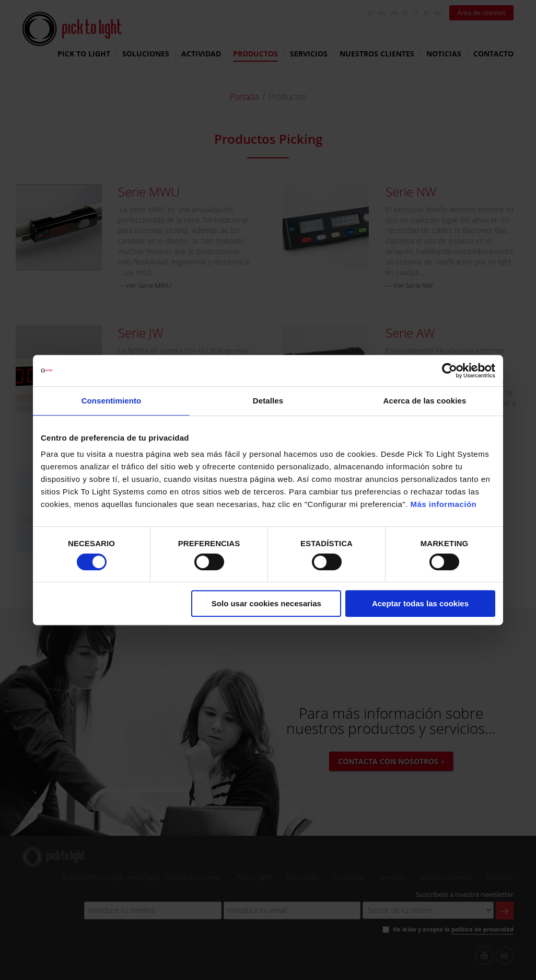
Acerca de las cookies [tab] (425, 401)
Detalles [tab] (268, 401)
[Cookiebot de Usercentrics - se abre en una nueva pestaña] (450, 371)
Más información (444, 504)
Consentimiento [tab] (112, 401)
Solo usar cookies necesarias (266, 603)
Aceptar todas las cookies (420, 603)
